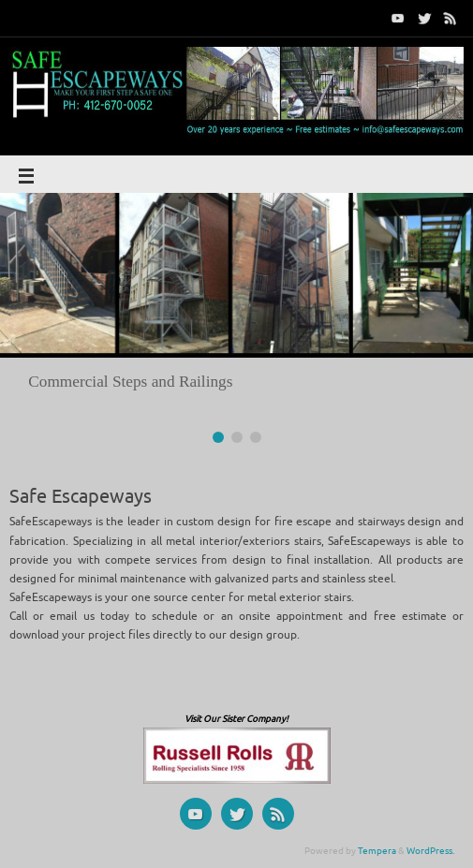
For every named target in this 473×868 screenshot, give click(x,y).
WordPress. (430, 851)
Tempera (377, 851)
